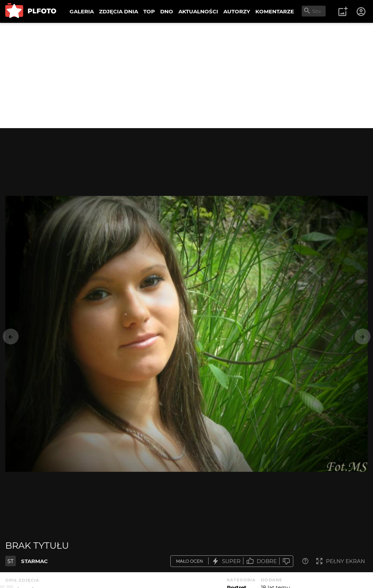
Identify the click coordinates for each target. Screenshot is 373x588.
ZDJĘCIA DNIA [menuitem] (119, 11)
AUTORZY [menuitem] (237, 11)
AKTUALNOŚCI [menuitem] (198, 11)
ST (11, 561)
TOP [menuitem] (149, 11)
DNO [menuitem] (167, 11)
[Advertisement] (186, 75)
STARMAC (34, 561)
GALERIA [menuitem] (82, 11)
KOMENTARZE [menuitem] (275, 11)
